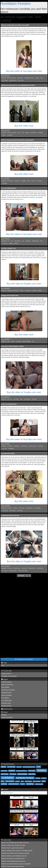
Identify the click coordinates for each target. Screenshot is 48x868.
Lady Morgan (27, 399)
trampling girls (39, 784)
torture (23, 784)
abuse (3, 767)
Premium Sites (7, 671)
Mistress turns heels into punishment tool (13, 859)
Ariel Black (10, 446)
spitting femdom (13, 80)
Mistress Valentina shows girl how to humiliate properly (17, 851)
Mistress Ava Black (12, 133)
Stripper (40, 291)
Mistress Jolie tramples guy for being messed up (15, 843)
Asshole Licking (32, 446)
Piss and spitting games (9, 188)
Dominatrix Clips (6, 703)
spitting (37, 78)
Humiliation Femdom (16, 4)
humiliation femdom (29, 78)
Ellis (41, 241)
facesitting (32, 771)
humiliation (10, 135)
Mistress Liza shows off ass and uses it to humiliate (16, 864)
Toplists (4, 712)
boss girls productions (29, 767)
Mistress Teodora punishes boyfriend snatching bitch (18, 140)
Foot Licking (5, 510)
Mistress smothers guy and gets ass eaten (13, 845)
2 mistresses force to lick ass (10, 515)
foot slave (13, 774)
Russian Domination (7, 717)
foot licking (5, 774)
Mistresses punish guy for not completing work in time (18, 85)
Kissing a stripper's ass (9, 248)
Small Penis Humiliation (8, 690)
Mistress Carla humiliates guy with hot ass (13, 861)
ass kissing (27, 291)
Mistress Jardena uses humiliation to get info (14, 856)
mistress (44, 778)
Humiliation (28, 241)
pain (19, 133)
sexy (22, 781)
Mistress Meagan (26, 341)
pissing (17, 781)
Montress (4, 715)
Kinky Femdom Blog (7, 685)
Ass (23, 241)
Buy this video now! (24, 126)
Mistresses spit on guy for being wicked (13, 848)
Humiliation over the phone (9, 676)
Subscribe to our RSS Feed (24, 659)
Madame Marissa (6, 673)
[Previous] (21, 576)
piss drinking (10, 781)
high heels (32, 774)
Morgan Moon (36, 241)
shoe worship (37, 781)
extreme (12, 771)
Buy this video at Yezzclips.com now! (24, 71)
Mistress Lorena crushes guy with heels (13, 866)
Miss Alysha (22, 508)
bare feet (19, 767)
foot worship (20, 78)
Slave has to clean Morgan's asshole (12, 346)
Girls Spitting (5, 698)
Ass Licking (5, 243)
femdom (4, 135)
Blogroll (4, 679)
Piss (8, 241)
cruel (42, 78)
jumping (38, 778)
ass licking (21, 80)
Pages (4, 663)
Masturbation (29, 508)
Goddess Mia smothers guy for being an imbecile (15, 853)
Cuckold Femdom (6, 682)
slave (29, 181)
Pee (12, 241)
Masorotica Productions (13, 291)
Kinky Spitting (5, 687)
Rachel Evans (32, 568)
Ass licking (16, 399)
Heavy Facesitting (6, 695)
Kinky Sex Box (17, 568)
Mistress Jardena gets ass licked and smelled (15, 25)
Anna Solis (24, 568)
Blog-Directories (7, 709)
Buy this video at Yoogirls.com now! (24, 284)
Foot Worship (37, 508)
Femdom (16, 243)
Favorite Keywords (8, 764)
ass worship (5, 80)
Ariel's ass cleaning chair (9, 404)
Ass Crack (4, 449)
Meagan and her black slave (10, 295)
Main (3, 665)
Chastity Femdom (6, 693)
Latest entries (6, 840)
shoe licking (28, 781)
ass (33, 341)
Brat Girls (10, 399)
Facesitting (17, 446)
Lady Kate (34, 399)
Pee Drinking (17, 241)
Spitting (11, 243)
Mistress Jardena (11, 78)
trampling (24, 181)
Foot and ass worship (8, 453)
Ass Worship (24, 446)
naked (13, 341)
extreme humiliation (22, 771)
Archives (5, 790)
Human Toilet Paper (23, 571)
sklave (22, 291)
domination (4, 183)
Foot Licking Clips (6, 701)
